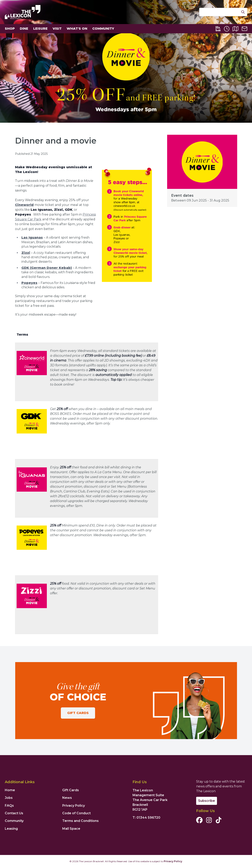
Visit (57, 29)
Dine (24, 29)
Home (10, 790)
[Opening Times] (227, 29)
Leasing (11, 829)
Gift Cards (78, 713)
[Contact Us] (244, 29)
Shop (10, 29)
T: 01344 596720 (146, 818)
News (67, 798)
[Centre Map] (236, 29)
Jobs (9, 798)
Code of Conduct (76, 813)
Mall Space (71, 829)
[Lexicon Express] (218, 29)
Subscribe (207, 801)
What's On (77, 29)
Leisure (40, 29)
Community (103, 29)
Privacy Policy (74, 806)
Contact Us (14, 813)
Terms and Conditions (80, 821)
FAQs (9, 806)
